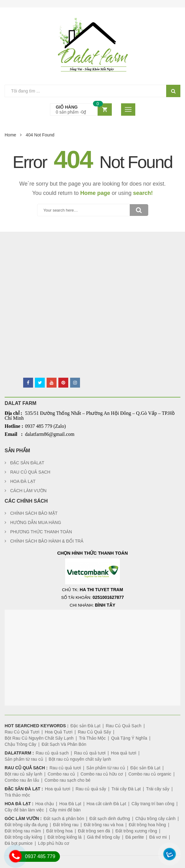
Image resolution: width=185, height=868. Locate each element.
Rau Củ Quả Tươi (22, 732)
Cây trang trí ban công (153, 804)
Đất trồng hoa (59, 831)
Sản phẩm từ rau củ (24, 759)
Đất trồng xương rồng (136, 831)
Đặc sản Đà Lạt (85, 726)
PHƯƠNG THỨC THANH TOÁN (41, 532)
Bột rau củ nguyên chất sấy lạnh (80, 759)
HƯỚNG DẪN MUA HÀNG (36, 522)
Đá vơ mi (158, 837)
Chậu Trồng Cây (20, 744)
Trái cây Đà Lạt (126, 789)
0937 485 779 (40, 856)
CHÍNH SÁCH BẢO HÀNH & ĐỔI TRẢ (47, 541)
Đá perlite (135, 837)
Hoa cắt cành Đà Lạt (106, 804)
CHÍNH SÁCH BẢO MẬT (34, 513)
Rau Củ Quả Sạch (123, 726)
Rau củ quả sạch (52, 753)
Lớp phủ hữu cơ (54, 843)
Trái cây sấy (158, 789)
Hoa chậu (44, 804)
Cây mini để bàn (65, 810)
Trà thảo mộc (17, 795)
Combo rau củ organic (150, 774)
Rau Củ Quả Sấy (94, 732)
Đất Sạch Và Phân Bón (64, 744)
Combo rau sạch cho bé (67, 780)
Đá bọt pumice (19, 843)
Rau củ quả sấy (91, 789)
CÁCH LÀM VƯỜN (28, 491)
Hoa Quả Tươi (59, 732)
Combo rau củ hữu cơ (102, 774)
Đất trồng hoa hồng (147, 825)
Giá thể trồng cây (103, 837)
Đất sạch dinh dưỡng (110, 819)
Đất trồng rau (66, 825)
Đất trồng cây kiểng (23, 837)
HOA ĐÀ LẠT (23, 481)
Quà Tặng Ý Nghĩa (129, 738)
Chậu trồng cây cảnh (155, 819)
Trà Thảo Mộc (92, 738)
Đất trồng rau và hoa (103, 825)
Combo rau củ (61, 774)
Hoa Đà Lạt (70, 804)
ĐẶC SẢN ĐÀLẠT (27, 463)
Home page (95, 193)
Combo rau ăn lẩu (22, 780)
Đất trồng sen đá (94, 831)
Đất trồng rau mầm (23, 831)
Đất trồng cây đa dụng (26, 825)
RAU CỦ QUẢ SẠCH (30, 472)
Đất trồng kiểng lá (65, 837)
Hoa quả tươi (124, 753)
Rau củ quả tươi (90, 753)
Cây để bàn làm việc (24, 810)
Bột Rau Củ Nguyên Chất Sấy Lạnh (39, 738)
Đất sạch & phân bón (64, 819)
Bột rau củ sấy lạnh (23, 774)
